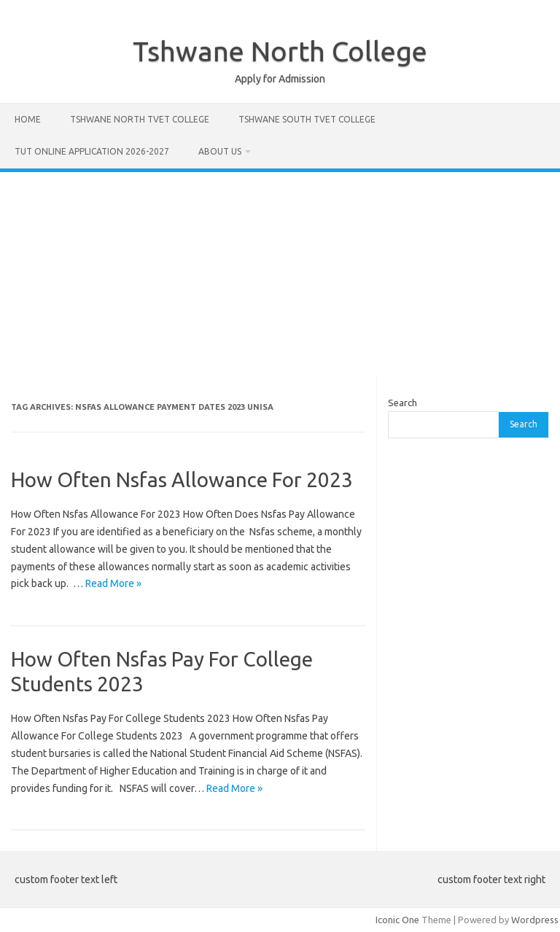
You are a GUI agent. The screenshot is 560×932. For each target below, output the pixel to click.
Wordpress (535, 920)
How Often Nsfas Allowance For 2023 (182, 479)
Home (28, 119)
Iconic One (397, 920)
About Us (220, 151)
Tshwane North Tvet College (140, 119)
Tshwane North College (280, 51)
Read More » (113, 583)
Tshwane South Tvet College (307, 119)
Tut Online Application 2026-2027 (92, 151)
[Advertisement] (280, 274)
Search (402, 403)
